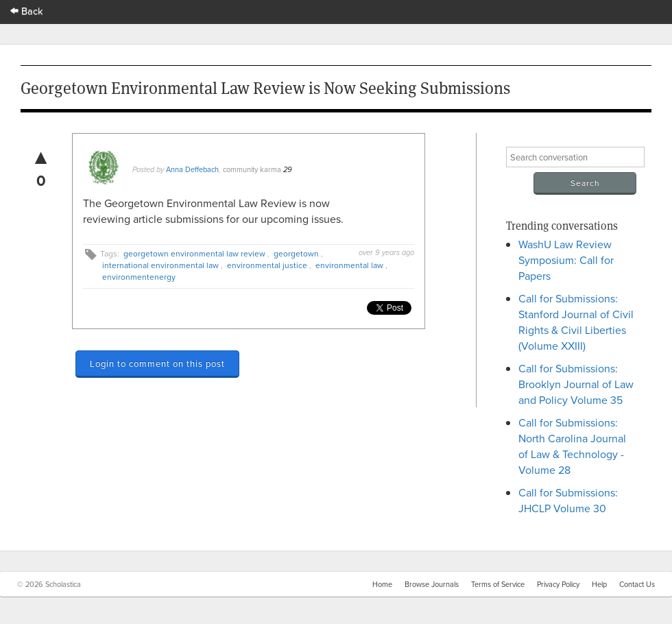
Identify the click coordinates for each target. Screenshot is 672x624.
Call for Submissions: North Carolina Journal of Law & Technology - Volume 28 (572, 446)
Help (599, 584)
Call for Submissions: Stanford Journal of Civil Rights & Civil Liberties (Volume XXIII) (576, 322)
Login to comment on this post (157, 363)
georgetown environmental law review (194, 253)
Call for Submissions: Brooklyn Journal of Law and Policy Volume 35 (576, 384)
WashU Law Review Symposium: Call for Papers (566, 260)
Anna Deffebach (192, 169)
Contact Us (637, 584)
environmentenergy (139, 277)
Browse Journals (432, 584)
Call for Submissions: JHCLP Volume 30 (568, 500)
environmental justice (267, 265)
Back (27, 11)
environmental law (349, 265)
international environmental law (160, 265)
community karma (252, 169)
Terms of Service (498, 584)
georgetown (296, 253)
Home (382, 584)
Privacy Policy (558, 584)
